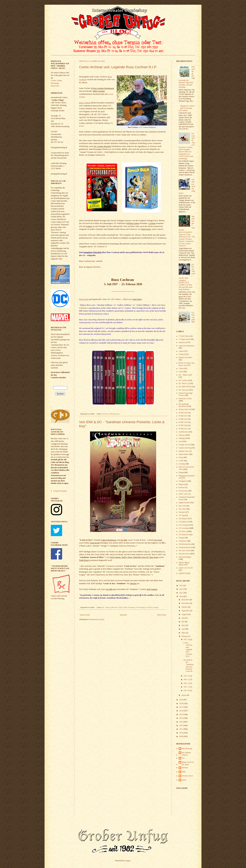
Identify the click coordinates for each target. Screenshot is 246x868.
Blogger (128, 861)
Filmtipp (182, 438)
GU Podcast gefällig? (193, 317)
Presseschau (183, 491)
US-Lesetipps (141, 607)
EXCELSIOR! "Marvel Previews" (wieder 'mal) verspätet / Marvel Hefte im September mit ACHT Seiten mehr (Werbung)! (187, 146)
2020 (181, 596)
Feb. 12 (187, 687)
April (184, 629)
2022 (181, 589)
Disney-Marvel (184, 409)
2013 (181, 722)
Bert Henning (187, 748)
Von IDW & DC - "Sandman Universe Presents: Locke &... (188, 666)
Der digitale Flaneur (186, 754)
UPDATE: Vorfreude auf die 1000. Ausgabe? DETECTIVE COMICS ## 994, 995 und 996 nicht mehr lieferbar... (187, 277)
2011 (181, 729)
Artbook (182, 354)
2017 (181, 707)
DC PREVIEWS (185, 387)
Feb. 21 (187, 679)
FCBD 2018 (183, 419)
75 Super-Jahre (184, 339)
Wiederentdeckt (185, 547)
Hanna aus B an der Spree (188, 763)
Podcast (182, 487)
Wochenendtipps (185, 557)
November (186, 603)
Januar (184, 695)
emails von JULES (186, 568)
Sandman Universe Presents (122, 546)
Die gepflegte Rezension (184, 405)
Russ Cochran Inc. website (91, 261)
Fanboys (182, 435)
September (186, 611)
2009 (181, 736)
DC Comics (119, 607)
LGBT (181, 461)
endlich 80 (183, 573)
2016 (181, 711)
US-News (105, 414)
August (184, 614)
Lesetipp (182, 464)
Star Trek (182, 506)
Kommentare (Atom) (96, 619)
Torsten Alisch (187, 776)
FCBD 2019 (183, 422)
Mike (184, 772)
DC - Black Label (108, 607)
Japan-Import (184, 454)
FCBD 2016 (183, 413)
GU (183, 758)
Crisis (181, 372)
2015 (181, 714)
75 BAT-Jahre (184, 336)
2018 (181, 703)
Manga (181, 472)
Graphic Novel (184, 445)
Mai (183, 625)
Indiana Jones (184, 451)
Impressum (55, 86)
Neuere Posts (85, 615)
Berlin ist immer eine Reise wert (187, 364)
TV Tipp (182, 515)
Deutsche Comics (185, 399)
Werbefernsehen (185, 544)
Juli (183, 618)
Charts (181, 368)
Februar (185, 636)
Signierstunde (184, 503)
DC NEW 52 (184, 383)
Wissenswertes (115, 414)
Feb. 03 (187, 690)
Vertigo (156, 607)
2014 (181, 718)
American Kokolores (187, 346)
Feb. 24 (187, 639)
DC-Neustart (183, 390)
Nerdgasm (183, 481)
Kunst (181, 457)
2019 (181, 700)
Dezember (186, 600)
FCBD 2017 (183, 416)
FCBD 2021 (183, 429)
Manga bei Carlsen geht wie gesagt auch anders (187, 108)
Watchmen (183, 541)
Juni (183, 622)
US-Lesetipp (183, 525)
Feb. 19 (187, 683)
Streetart (182, 512)
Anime (181, 351)
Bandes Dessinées (185, 357)
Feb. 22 (187, 676)
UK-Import (183, 519)
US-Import (132, 607)
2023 (181, 586)
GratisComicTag (185, 448)
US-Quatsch (183, 535)
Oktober (185, 607)
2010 (181, 733)
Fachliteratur (183, 432)
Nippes (181, 484)
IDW (125, 607)
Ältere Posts (162, 615)
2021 (181, 593)
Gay (180, 441)
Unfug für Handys (60, 491)
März (184, 633)
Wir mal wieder (185, 551)
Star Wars (182, 509)
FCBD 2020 (183, 425)
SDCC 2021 (183, 494)
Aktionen (182, 342)
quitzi (184, 780)
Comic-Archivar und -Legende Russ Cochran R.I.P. (118, 67)
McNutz (185, 768)
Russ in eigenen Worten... (90, 267)
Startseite (123, 615)
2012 (181, 725)
